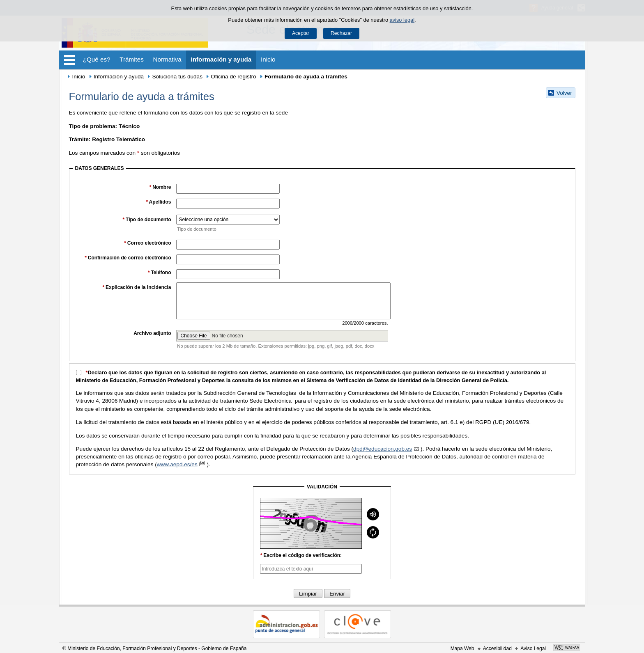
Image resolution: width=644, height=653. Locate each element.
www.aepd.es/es (182, 464)
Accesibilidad (497, 648)
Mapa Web (462, 648)
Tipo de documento (147, 220)
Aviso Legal (533, 648)
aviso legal (402, 20)
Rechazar (341, 33)
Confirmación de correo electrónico (128, 258)
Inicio (268, 59)
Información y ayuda (221, 59)
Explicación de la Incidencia (137, 287)
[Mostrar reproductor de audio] (373, 514)
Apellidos (159, 202)
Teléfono (159, 273)
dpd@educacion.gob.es (387, 449)
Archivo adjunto (152, 333)
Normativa (167, 59)
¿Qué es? (97, 59)
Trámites (132, 59)
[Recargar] (373, 532)
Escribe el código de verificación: (301, 555)
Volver (564, 93)
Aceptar (301, 33)
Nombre (160, 187)
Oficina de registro (233, 77)
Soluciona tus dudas (177, 77)
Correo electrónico (148, 243)
